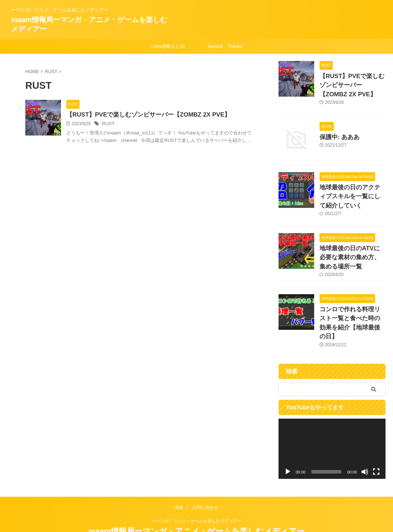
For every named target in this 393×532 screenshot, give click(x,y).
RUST (126, 124)
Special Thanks (225, 46)
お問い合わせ (205, 485)
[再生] (288, 450)
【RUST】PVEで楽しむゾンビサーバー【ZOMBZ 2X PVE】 (161, 115)
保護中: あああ (336, 133)
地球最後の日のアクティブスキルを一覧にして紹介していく (352, 192)
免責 (179, 485)
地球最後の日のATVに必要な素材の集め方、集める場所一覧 (352, 249)
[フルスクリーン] (376, 450)
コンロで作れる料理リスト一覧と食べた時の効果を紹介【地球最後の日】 (352, 307)
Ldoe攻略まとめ (168, 46)
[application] (332, 427)
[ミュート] (365, 450)
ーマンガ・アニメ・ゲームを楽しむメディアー (196, 499)
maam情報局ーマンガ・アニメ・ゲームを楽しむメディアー (197, 509)
